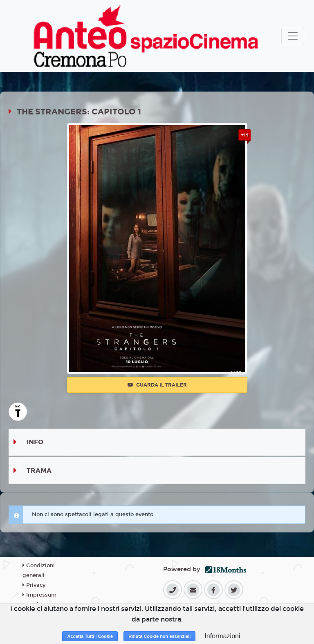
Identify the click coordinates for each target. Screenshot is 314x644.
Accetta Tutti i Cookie (90, 636)
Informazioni (222, 636)
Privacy (34, 585)
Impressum (39, 595)
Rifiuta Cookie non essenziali (159, 636)
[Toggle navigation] (293, 36)
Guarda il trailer (157, 385)
